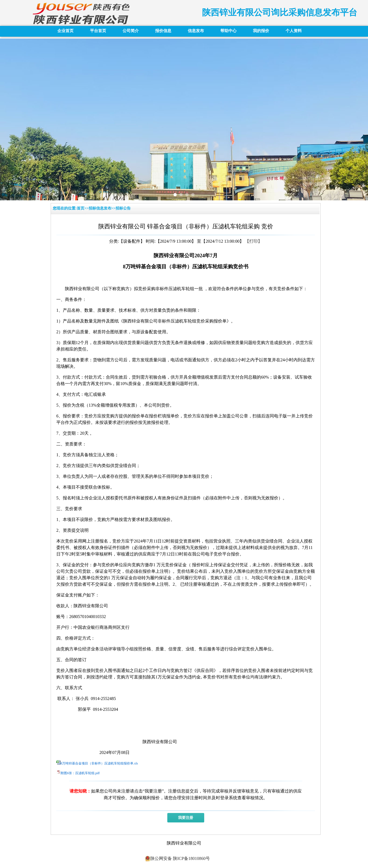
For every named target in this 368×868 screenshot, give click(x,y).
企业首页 (65, 31)
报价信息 (163, 31)
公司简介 (131, 31)
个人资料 (294, 31)
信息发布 (196, 31)
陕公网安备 (158, 859)
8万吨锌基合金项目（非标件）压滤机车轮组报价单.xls (99, 763)
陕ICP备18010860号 (191, 858)
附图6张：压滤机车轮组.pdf (80, 773)
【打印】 (254, 241)
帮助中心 (228, 31)
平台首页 (98, 31)
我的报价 (261, 31)
